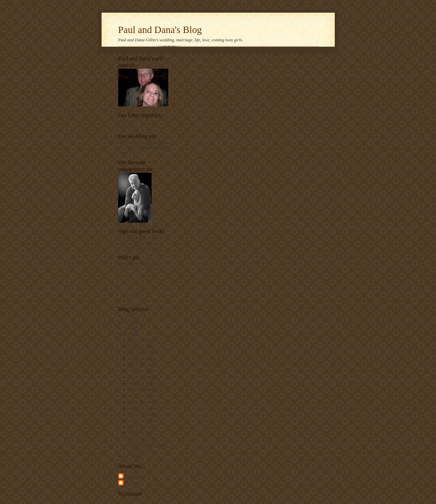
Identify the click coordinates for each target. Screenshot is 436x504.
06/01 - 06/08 (139, 390)
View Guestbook (143, 237)
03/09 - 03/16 (139, 414)
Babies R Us (128, 121)
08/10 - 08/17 (139, 365)
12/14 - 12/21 (139, 347)
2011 (128, 316)
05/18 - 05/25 (139, 396)
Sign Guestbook (143, 242)
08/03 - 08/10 (139, 371)
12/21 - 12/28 (139, 340)
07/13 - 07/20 (139, 377)
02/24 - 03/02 (139, 420)
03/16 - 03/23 (139, 408)
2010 (128, 322)
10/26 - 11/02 (139, 353)
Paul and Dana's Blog (160, 30)
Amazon (125, 126)
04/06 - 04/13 (139, 402)
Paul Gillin (133, 482)
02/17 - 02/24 (139, 426)
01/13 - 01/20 (139, 432)
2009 (128, 328)
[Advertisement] (138, 285)
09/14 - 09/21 (139, 359)
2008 (128, 334)
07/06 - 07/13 (139, 383)
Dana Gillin (134, 476)
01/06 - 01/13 (139, 439)
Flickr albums (151, 263)
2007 (128, 456)
